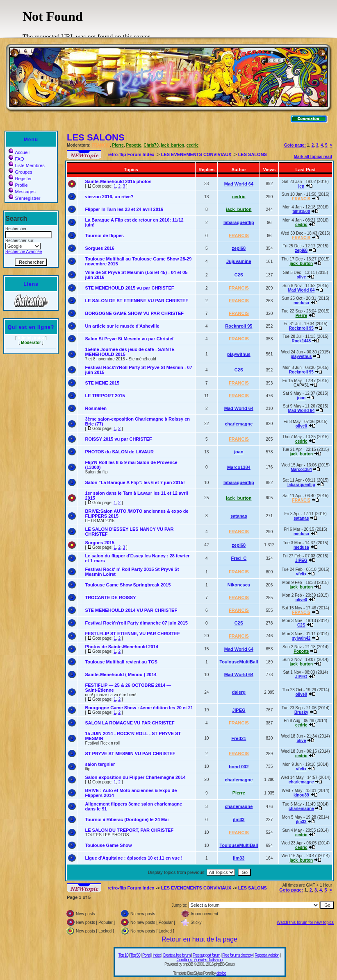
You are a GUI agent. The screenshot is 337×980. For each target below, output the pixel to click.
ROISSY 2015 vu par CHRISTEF (118, 439)
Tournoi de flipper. (104, 235)
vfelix (301, 574)
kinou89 (301, 795)
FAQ (16, 159)
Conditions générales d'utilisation (200, 960)
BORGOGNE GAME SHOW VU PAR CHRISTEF (134, 313)
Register (20, 179)
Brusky (301, 712)
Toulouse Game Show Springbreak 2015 (128, 585)
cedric (192, 145)
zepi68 (239, 248)
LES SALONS (96, 137)
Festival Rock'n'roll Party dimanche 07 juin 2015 (136, 623)
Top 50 (135, 955)
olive (301, 277)
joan (302, 398)
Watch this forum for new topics (305, 922)
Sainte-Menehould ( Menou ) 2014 (121, 674)
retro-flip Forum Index (131, 154)
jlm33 (239, 819)
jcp (301, 186)
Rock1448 (301, 341)
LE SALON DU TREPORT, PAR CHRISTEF (129, 830)
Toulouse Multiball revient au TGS (121, 662)
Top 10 (123, 955)
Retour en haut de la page (199, 939)
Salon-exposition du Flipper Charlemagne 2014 (135, 777)
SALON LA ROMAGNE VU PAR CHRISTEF (130, 723)
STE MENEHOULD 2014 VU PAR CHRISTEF (131, 610)
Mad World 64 (239, 184)
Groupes (20, 172)
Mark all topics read (313, 157)
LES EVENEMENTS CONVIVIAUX (196, 154)
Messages (22, 192)
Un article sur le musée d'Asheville (122, 326)
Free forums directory (237, 955)
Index (156, 955)
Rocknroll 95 (239, 326)
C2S (239, 275)
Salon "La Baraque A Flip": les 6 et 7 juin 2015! (135, 482)
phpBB (188, 964)
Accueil (19, 152)
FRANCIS (101, 145)
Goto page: (295, 145)
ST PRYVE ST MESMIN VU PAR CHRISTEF (130, 754)
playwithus (239, 354)
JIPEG (301, 560)
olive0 (301, 426)
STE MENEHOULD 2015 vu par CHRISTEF (129, 288)
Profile (18, 185)
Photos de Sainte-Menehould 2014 (121, 647)
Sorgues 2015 (100, 543)
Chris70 (151, 145)
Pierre (118, 145)
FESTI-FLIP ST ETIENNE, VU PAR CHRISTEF (132, 634)
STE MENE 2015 (102, 383)
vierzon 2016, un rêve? (109, 197)
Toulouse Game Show (108, 845)
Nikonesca (239, 585)
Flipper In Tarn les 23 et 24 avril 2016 (124, 209)
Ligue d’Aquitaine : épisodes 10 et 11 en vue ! (134, 858)
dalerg (239, 692)
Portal (146, 955)
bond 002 (239, 767)
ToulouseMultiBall (239, 662)
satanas (239, 516)
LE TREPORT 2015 (105, 396)
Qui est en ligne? (31, 327)
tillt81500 (301, 212)
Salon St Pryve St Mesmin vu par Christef (129, 339)
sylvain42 (301, 638)
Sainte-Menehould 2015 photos (118, 181)
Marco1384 (239, 467)
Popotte (134, 145)
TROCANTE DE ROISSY (110, 598)
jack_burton (173, 145)
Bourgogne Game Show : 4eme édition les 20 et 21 (139, 708)
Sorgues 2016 (100, 248)
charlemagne (239, 424)
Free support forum (206, 955)
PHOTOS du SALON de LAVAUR (119, 452)
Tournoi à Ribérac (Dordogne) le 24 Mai (127, 819)
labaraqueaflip (239, 222)
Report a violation (267, 955)
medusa (301, 303)
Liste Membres (26, 165)
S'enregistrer (24, 198)
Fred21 (239, 738)
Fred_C (239, 558)
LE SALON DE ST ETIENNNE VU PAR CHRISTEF (137, 301)
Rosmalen (96, 408)
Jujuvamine (239, 261)
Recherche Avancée (24, 252)
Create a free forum (177, 955)
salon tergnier (100, 764)
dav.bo (221, 973)
